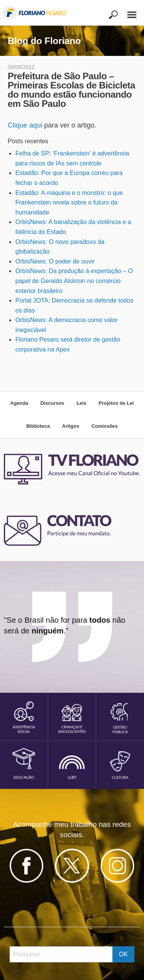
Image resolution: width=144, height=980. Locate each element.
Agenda (19, 403)
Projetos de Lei (116, 403)
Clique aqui (25, 125)
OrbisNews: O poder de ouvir (55, 261)
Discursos (52, 403)
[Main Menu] (128, 11)
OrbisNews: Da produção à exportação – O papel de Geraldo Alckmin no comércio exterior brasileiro (74, 281)
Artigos (71, 426)
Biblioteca (38, 426)
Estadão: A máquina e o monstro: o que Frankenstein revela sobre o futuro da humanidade (69, 203)
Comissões (104, 426)
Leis (81, 403)
